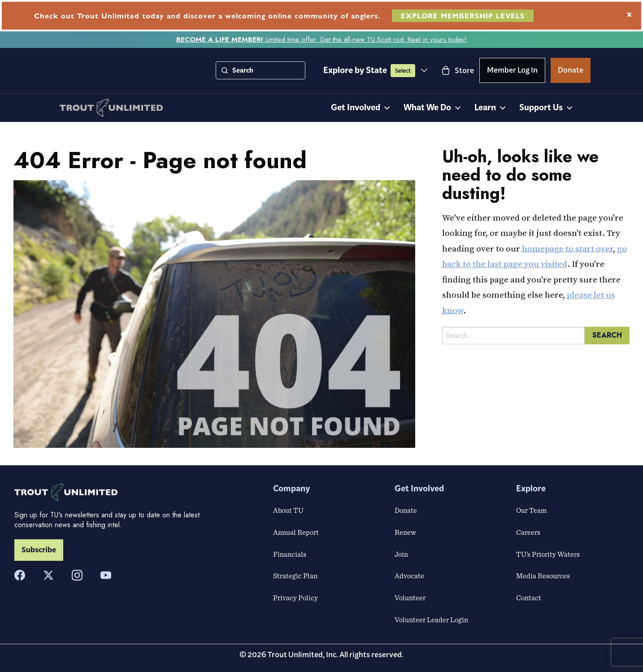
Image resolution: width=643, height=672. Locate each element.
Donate (571, 72)
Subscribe (39, 550)
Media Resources (543, 576)
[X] (48, 575)
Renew (405, 532)
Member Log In (512, 72)
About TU (288, 510)
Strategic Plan (295, 576)
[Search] (225, 70)
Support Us (546, 108)
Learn (491, 108)
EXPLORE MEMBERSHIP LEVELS (463, 15)
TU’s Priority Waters (548, 554)
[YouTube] (106, 575)
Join (401, 554)
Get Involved (361, 108)
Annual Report (296, 532)
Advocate (409, 576)
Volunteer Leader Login (431, 620)
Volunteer (410, 598)
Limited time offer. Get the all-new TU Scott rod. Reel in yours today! (321, 39)
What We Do (433, 108)
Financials (290, 554)
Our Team (531, 510)
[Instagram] (77, 575)
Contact (529, 598)
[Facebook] (20, 575)
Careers (528, 532)
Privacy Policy (295, 598)
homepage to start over (567, 248)
